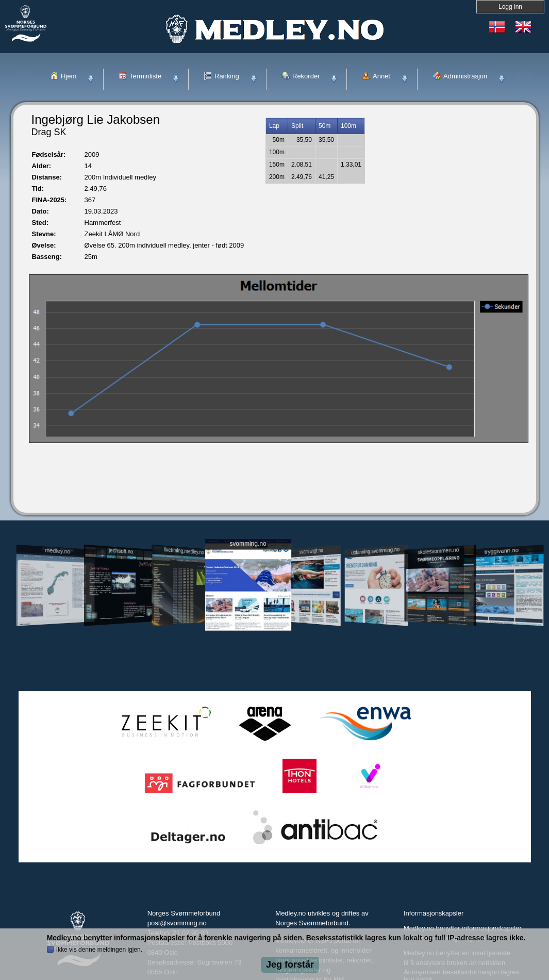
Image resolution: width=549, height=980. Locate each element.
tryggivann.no (501, 551)
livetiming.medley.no (184, 551)
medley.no (57, 551)
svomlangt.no (311, 551)
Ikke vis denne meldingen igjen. (99, 950)
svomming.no (248, 544)
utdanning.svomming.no (376, 551)
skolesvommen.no (438, 551)
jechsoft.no (121, 551)
